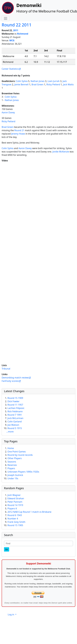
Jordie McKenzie (61, 152)
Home (11, 448)
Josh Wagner (14, 495)
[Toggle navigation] (6, 18)
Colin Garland (15, 422)
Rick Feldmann (15, 411)
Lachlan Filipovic (16, 408)
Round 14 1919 (15, 505)
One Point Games (17, 452)
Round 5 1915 (15, 428)
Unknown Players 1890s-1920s (23, 472)
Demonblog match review (15, 378)
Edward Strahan (16, 498)
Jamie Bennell (21, 84)
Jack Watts (68, 84)
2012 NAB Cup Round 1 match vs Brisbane (29, 512)
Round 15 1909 (15, 398)
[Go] (7, 549)
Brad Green (37, 84)
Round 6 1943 (15, 515)
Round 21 (19, 130)
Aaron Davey (8, 112)
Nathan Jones (37, 81)
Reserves (12, 465)
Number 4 (13, 519)
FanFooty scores (10, 381)
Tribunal (6, 369)
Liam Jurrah (54, 81)
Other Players (15, 458)
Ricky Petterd (53, 84)
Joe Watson (13, 425)
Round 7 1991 (15, 415)
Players (11, 468)
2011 (16, 30)
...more (10, 432)
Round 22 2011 (17, 25)
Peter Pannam (15, 502)
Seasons (12, 462)
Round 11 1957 (15, 405)
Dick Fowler (13, 401)
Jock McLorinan (15, 418)
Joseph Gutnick (15, 475)
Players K (12, 508)
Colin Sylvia (22, 81)
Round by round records (20, 455)
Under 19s (13, 478)
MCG (12, 40)
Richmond (23, 34)
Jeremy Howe (18, 134)
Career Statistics (10, 69)
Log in (11, 614)
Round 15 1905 (15, 525)
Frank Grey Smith (16, 522)
